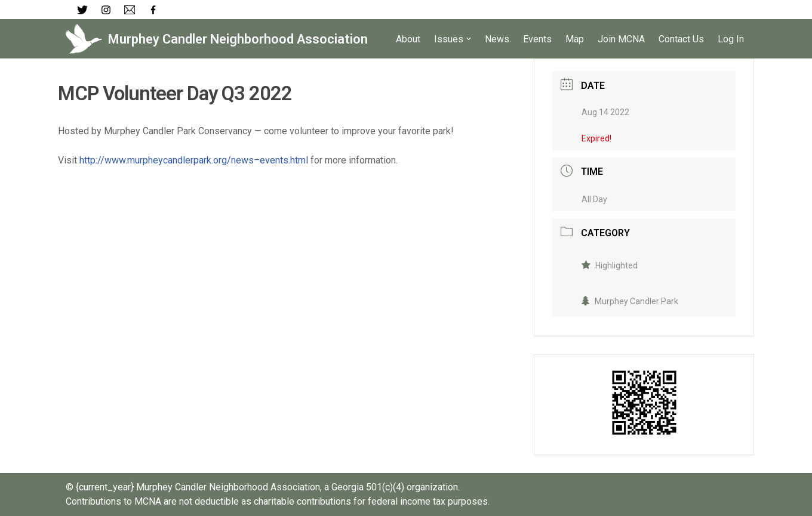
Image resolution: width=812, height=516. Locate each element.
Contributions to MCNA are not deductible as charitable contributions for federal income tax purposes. (278, 501)
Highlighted (610, 265)
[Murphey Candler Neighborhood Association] (217, 39)
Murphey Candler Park (630, 301)
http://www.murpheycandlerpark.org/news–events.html (194, 160)
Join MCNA (621, 39)
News (497, 39)
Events (537, 39)
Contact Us (681, 39)
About (408, 39)
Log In (731, 39)
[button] (469, 39)
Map (575, 39)
